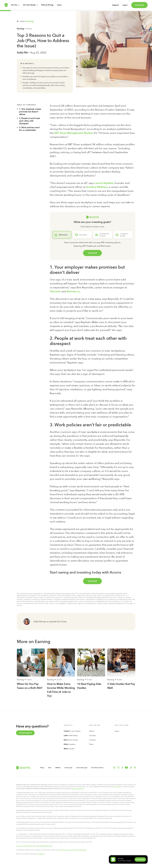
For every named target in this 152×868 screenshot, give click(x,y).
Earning (30, 21)
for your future (72, 731)
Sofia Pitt (22, 53)
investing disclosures (78, 789)
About (92, 731)
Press (91, 744)
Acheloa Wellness (97, 187)
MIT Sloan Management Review (74, 133)
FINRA (116, 787)
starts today (71, 735)
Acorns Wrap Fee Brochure (24, 846)
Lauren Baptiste (104, 183)
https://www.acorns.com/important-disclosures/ (72, 850)
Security (92, 735)
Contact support (25, 733)
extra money (71, 740)
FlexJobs (55, 291)
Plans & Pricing (47, 7)
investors (70, 744)
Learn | (23, 21)
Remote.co (73, 291)
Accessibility (41, 854)
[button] (135, 768)
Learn (59, 7)
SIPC (120, 787)
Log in (125, 6)
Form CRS (36, 846)
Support (115, 6)
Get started (139, 5)
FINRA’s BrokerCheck (46, 846)
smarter (69, 749)
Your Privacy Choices (97, 768)
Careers (92, 740)
